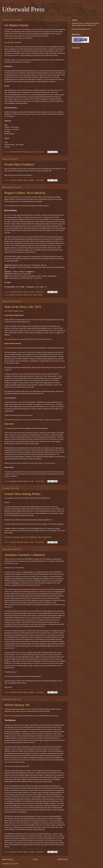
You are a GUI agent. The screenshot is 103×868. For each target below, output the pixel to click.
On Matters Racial (16, 25)
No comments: (40, 152)
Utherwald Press (23, 9)
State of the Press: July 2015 (23, 307)
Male (30, 295)
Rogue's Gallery (37, 295)
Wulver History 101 (17, 705)
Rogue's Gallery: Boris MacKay (25, 193)
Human (26, 295)
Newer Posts (8, 859)
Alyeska (12, 295)
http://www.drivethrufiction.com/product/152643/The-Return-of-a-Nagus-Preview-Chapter (33, 420)
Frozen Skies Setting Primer (22, 494)
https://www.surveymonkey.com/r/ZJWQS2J (18, 38)
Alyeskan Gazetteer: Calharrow (25, 555)
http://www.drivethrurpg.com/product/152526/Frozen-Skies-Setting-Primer (28, 339)
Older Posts (63, 859)
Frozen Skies (19, 295)
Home (35, 859)
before (36, 71)
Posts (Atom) (15, 864)
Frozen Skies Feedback (19, 164)
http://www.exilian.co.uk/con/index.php (43, 463)
